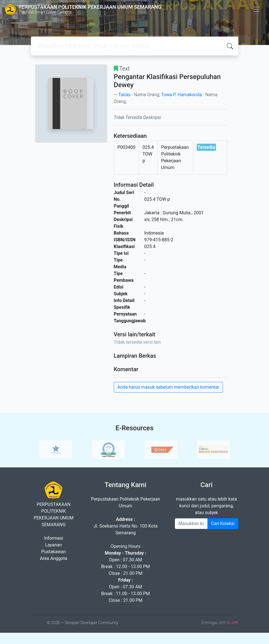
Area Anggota (54, 558)
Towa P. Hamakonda (181, 95)
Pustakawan (54, 552)
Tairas (124, 95)
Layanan (54, 545)
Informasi (53, 538)
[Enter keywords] (191, 524)
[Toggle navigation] (257, 9)
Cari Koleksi (223, 523)
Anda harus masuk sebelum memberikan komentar (169, 387)
